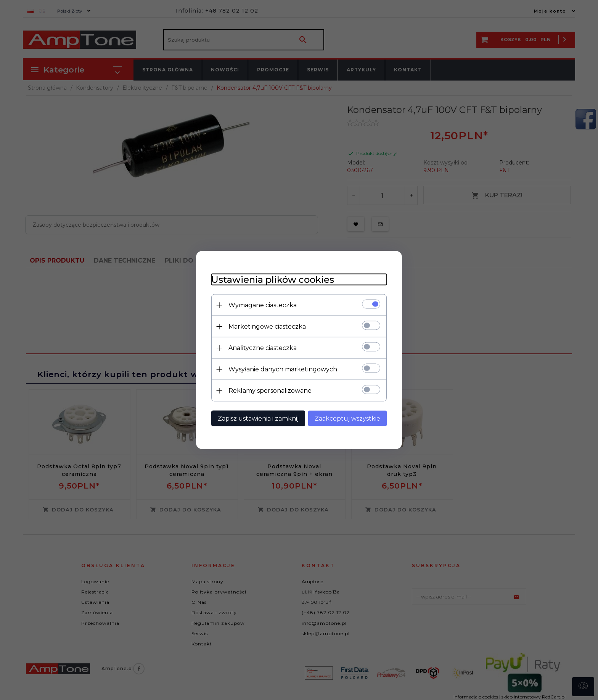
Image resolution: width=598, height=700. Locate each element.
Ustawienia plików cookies (273, 280)
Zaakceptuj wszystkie (347, 419)
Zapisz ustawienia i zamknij (258, 419)
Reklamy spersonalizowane (270, 391)
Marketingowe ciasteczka (267, 327)
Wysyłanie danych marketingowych (283, 369)
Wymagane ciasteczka (263, 305)
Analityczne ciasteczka (263, 348)
